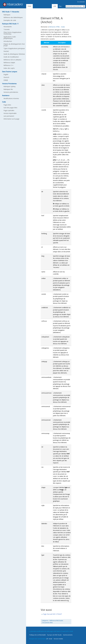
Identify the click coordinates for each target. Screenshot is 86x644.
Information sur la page (11, 119)
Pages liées (7, 105)
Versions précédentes (11, 92)
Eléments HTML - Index (57, 27)
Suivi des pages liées (10, 108)
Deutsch (6, 77)
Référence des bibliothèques (13, 17)
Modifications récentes (11, 98)
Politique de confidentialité (38, 635)
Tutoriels (7, 29)
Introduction (8, 41)
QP (47, 639)
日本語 (6, 80)
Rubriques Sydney (10, 86)
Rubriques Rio (8, 89)
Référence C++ (8, 65)
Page (29, 6)
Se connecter (81, 2)
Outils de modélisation (11, 57)
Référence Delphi (9, 63)
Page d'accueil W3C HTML (52, 614)
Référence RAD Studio (56, 621)
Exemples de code (10, 20)
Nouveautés (8, 27)
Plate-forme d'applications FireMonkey (12, 33)
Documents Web (48, 623)
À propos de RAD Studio (54, 635)
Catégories (45, 621)
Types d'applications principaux (14, 48)
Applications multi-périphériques (10, 38)
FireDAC (6, 51)
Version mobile (58, 639)
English (6, 74)
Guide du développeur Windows (14, 54)
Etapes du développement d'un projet (14, 45)
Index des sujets (9, 68)
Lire (46, 6)
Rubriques (7, 15)
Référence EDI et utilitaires (12, 60)
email (50, 639)
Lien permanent (9, 116)
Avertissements (68, 635)
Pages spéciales (9, 110)
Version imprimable (10, 113)
